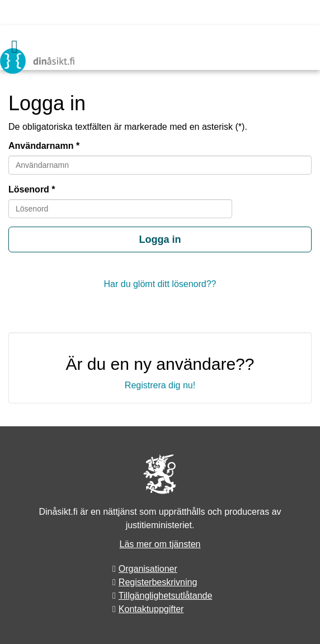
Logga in (160, 239)
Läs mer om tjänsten (160, 544)
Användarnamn (41, 146)
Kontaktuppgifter (151, 609)
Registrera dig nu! (160, 385)
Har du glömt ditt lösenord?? (160, 284)
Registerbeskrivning (158, 582)
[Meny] (15, 46)
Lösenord (29, 189)
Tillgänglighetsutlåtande (166, 596)
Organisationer (148, 569)
